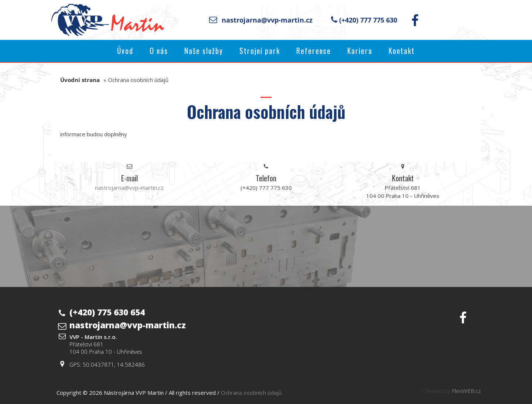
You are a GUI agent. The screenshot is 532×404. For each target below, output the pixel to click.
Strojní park (260, 51)
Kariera (360, 51)
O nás (159, 51)
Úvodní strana (80, 80)
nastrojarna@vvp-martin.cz (267, 20)
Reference (314, 51)
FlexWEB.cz (466, 391)
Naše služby (204, 51)
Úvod (125, 51)
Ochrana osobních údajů (251, 393)
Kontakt (402, 51)
